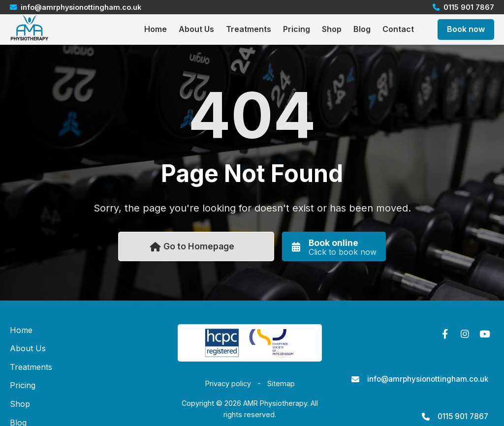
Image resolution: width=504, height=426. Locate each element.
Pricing (297, 29)
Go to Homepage (192, 246)
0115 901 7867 (463, 416)
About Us (196, 29)
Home (156, 29)
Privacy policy (228, 383)
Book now (466, 29)
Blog (362, 29)
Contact (398, 29)
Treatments (249, 29)
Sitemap (281, 383)
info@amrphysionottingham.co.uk (428, 379)
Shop (332, 29)
